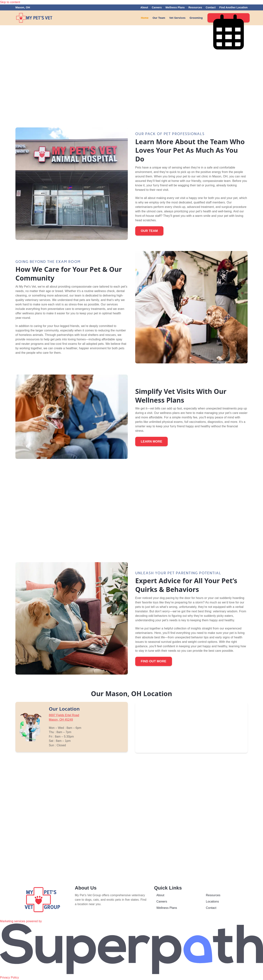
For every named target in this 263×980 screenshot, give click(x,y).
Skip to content (10, 2)
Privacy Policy (9, 978)
